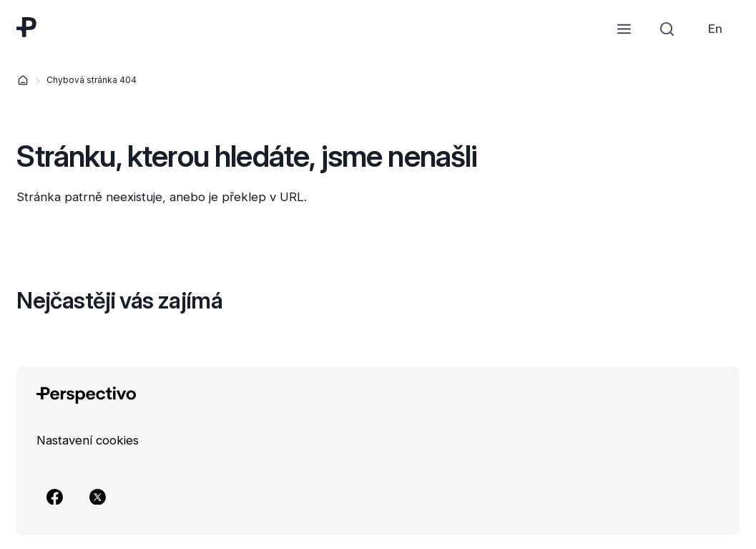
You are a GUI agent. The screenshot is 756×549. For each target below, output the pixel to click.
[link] (715, 29)
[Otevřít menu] (624, 29)
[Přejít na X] (98, 497)
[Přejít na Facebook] (55, 497)
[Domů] (23, 80)
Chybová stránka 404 (92, 80)
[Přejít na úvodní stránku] (26, 27)
